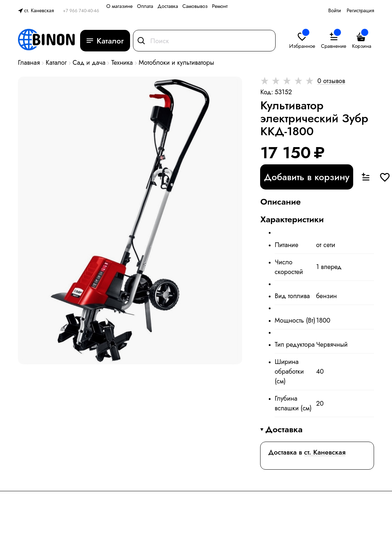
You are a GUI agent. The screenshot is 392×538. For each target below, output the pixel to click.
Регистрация (360, 10)
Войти (335, 10)
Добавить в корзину (306, 177)
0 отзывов (331, 81)
